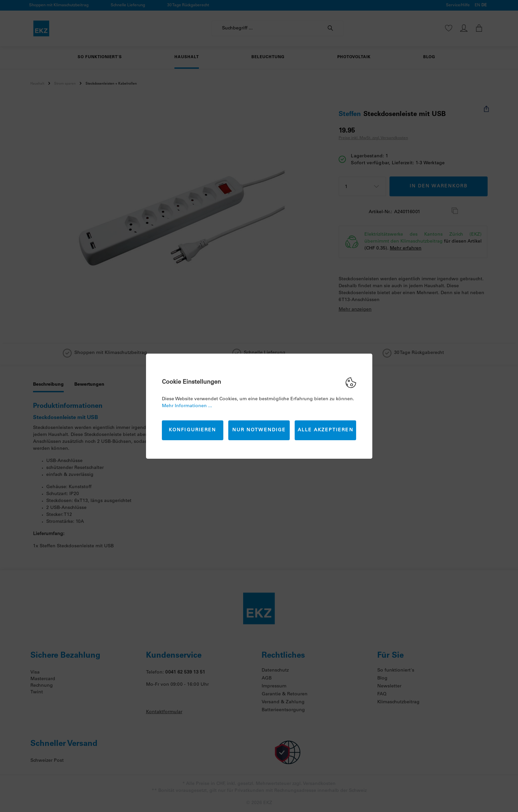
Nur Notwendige (259, 430)
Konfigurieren (192, 430)
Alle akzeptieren (326, 430)
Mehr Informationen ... (187, 406)
